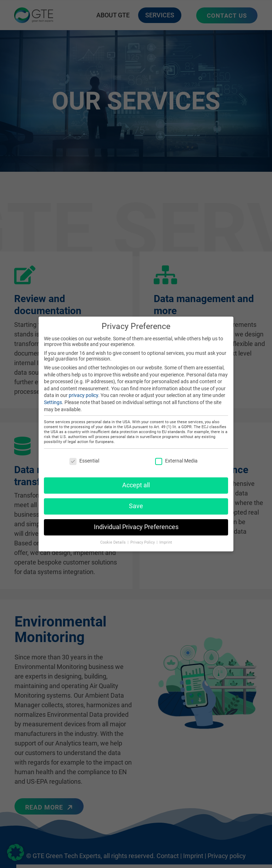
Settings (53, 398)
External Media (176, 457)
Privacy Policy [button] (143, 538)
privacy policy (83, 391)
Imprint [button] (166, 538)
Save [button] (136, 502)
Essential (84, 457)
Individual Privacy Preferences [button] (136, 523)
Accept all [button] (136, 481)
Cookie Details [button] (114, 538)
